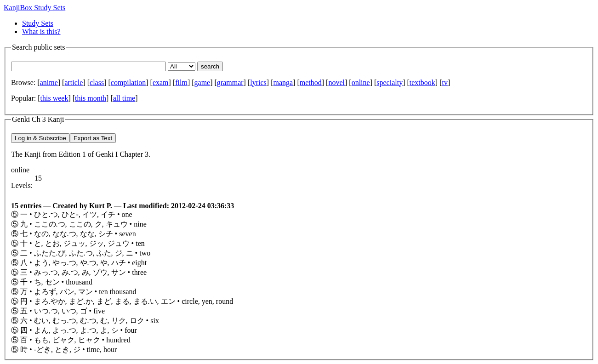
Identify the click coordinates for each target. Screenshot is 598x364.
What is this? (41, 31)
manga (283, 82)
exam (161, 82)
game (202, 82)
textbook (422, 82)
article (74, 82)
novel (336, 82)
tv (444, 82)
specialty (390, 82)
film (181, 82)
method (311, 82)
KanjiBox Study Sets (34, 8)
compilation (128, 82)
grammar (230, 82)
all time (124, 98)
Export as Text (93, 138)
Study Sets (38, 23)
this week (54, 98)
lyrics (258, 82)
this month (91, 98)
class (97, 82)
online (361, 82)
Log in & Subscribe (40, 138)
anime (49, 82)
